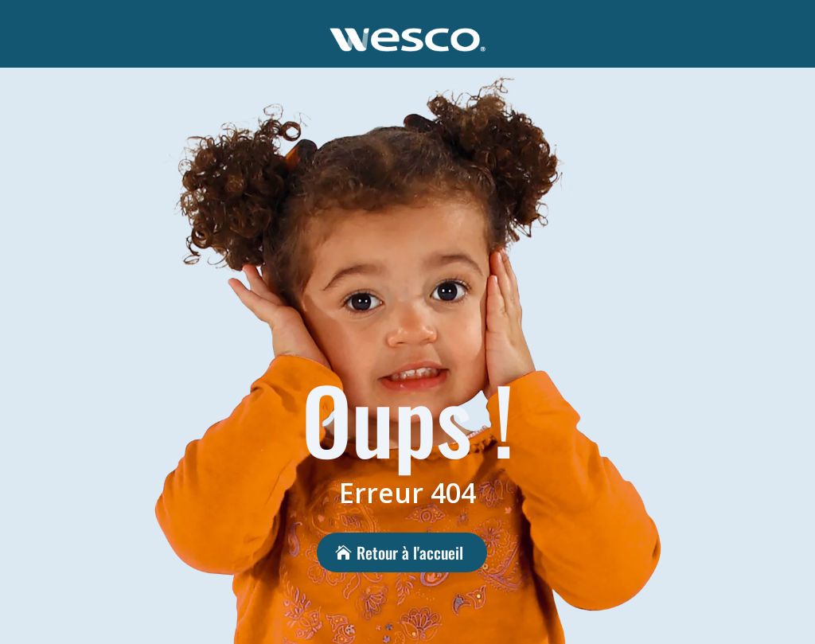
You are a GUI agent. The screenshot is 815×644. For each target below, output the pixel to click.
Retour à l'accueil (410, 552)
